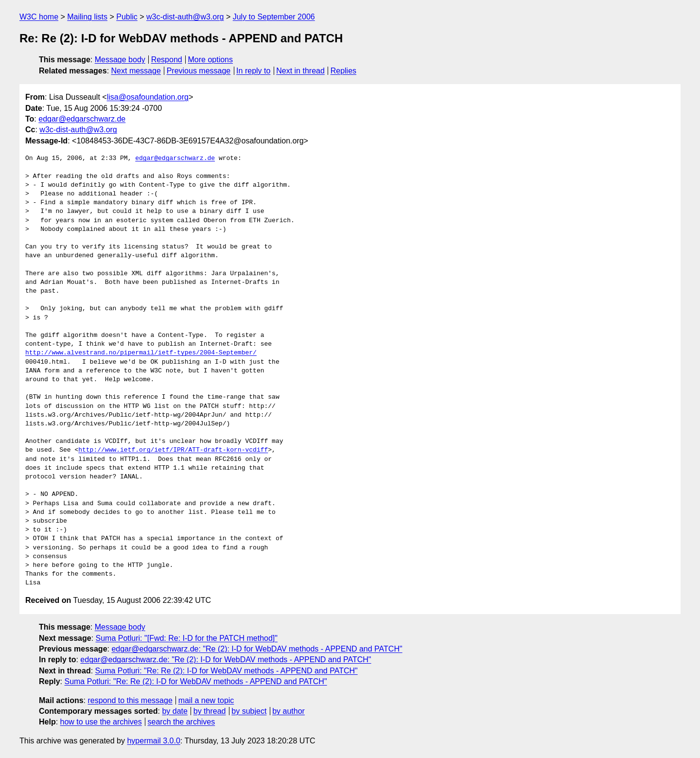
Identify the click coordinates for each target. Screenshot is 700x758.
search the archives (182, 722)
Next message (136, 71)
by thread (210, 711)
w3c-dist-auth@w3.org (185, 17)
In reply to (253, 71)
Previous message (199, 71)
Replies (343, 71)
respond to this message (130, 700)
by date (175, 711)
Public (127, 17)
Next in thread (300, 71)
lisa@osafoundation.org (148, 97)
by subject (249, 711)
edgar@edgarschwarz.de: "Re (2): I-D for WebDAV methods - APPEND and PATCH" (257, 649)
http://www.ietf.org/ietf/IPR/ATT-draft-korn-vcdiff (173, 450)
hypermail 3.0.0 (153, 741)
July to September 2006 (274, 17)
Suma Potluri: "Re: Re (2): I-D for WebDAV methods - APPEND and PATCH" (227, 671)
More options (211, 60)
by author (289, 711)
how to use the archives (101, 722)
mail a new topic (206, 700)
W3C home (39, 17)
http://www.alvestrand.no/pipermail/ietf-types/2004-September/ (141, 353)
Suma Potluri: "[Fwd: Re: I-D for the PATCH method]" (187, 638)
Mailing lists (87, 17)
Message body (120, 60)
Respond (167, 60)
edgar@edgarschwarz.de (82, 119)
